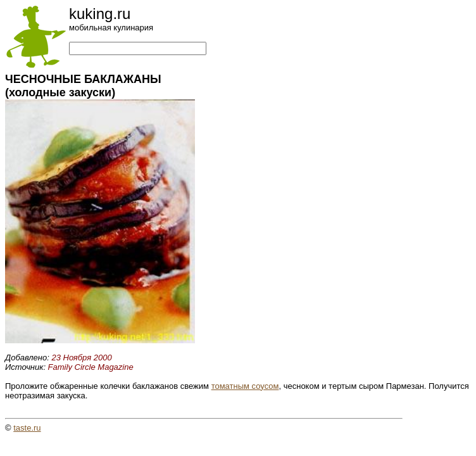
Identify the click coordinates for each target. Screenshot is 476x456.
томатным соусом (245, 386)
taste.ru (27, 428)
